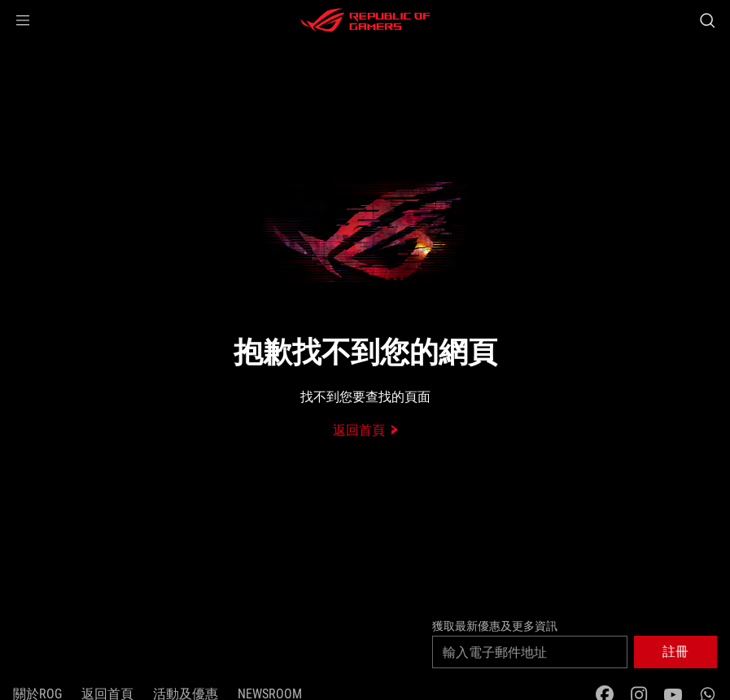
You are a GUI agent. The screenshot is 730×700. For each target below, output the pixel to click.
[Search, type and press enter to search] (707, 20)
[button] (23, 20)
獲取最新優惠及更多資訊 (495, 626)
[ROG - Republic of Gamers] (365, 20)
